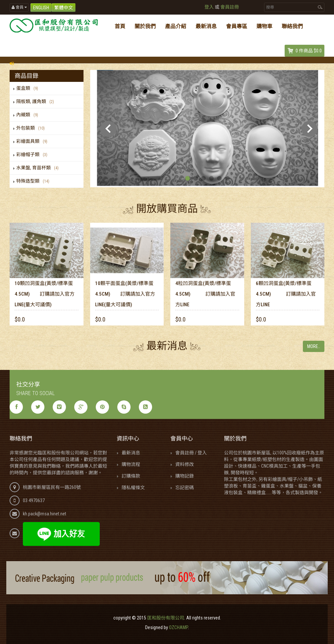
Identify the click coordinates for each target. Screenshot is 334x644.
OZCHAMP (178, 627)
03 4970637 (34, 500)
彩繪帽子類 (33, 154)
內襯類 (28, 115)
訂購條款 (131, 476)
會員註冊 (230, 7)
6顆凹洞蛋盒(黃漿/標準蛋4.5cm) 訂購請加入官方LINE (286, 294)
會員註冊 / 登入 (191, 453)
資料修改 (185, 464)
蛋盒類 (28, 88)
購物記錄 (185, 476)
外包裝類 (32, 128)
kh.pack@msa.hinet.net (45, 514)
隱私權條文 (133, 488)
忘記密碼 (185, 488)
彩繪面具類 (33, 141)
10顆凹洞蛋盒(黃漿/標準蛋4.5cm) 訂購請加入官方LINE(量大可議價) (45, 294)
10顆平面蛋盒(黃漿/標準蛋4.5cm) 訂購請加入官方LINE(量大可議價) (125, 294)
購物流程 (131, 464)
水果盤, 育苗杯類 (39, 168)
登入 (209, 7)
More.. (314, 346)
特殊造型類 (34, 181)
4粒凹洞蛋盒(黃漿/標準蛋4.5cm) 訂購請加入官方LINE (205, 294)
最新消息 (131, 453)
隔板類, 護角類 (36, 101)
